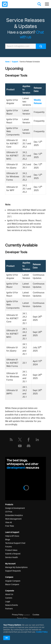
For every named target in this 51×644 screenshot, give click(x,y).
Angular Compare (13, 581)
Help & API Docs (12, 536)
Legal (8, 602)
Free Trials (10, 526)
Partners (9, 609)
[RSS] (11, 440)
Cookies (36, 615)
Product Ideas (11, 550)
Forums (8, 547)
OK (7, 638)
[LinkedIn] (37, 440)
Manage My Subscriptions (16, 567)
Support (15, 62)
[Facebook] (29, 440)
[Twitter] (20, 440)
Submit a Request (13, 554)
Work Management (13, 519)
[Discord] (29, 446)
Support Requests (13, 571)
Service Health (11, 557)
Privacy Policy (18, 615)
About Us (9, 594)
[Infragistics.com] (16, 4)
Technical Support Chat (15, 543)
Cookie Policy (42, 632)
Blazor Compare (12, 584)
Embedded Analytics (14, 515)
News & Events (11, 605)
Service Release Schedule (30, 62)
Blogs (8, 539)
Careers (9, 598)
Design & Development (15, 508)
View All (8, 522)
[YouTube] (20, 446)
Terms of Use (22, 618)
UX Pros (9, 512)
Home (7, 62)
